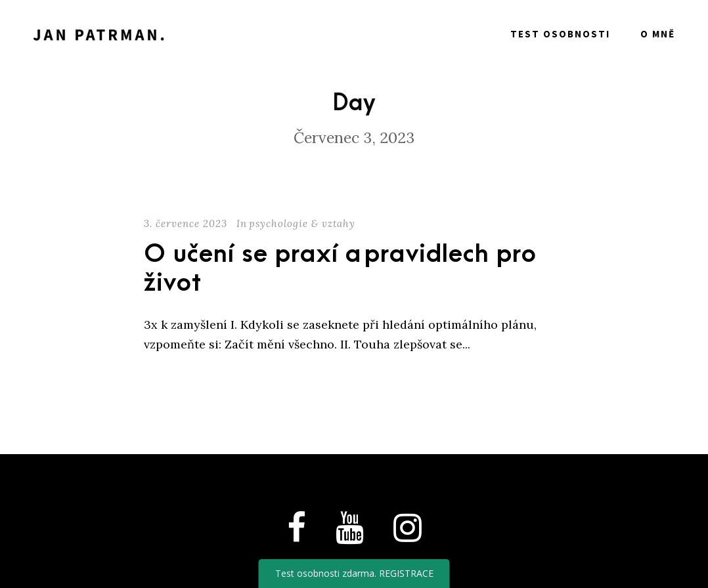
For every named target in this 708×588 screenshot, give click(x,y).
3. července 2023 (186, 223)
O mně (658, 34)
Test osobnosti (560, 34)
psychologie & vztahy (302, 223)
